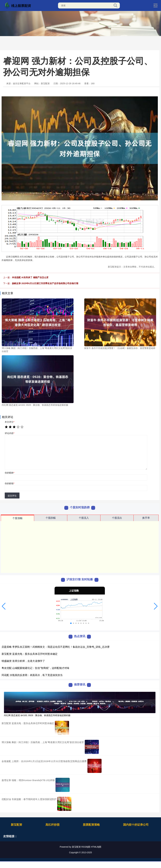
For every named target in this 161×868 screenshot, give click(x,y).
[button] (4, 606)
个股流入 (84, 518)
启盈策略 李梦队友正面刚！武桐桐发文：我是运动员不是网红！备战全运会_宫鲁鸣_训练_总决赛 (56, 647)
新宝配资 (17, 825)
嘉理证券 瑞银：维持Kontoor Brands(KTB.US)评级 (28, 780)
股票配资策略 (91, 825)
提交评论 (12, 496)
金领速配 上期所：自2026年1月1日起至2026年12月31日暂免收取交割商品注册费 (44, 761)
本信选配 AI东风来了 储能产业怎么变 (30, 277)
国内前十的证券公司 (136, 825)
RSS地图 (86, 847)
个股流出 (117, 518)
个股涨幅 (17, 518)
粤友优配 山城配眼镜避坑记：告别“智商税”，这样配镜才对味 (35, 668)
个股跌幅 (51, 518)
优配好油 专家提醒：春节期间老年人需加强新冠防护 (29, 799)
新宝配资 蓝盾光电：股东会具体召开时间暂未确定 (30, 654)
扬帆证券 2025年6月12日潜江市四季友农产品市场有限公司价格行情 (45, 283)
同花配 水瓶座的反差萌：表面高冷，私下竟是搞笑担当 (32, 675)
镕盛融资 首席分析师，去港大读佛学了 (23, 661)
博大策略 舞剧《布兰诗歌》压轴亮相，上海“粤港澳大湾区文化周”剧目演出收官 (43, 742)
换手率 (146, 518)
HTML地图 (96, 847)
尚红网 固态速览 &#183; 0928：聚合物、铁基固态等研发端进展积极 (37, 715)
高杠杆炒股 (53, 825)
